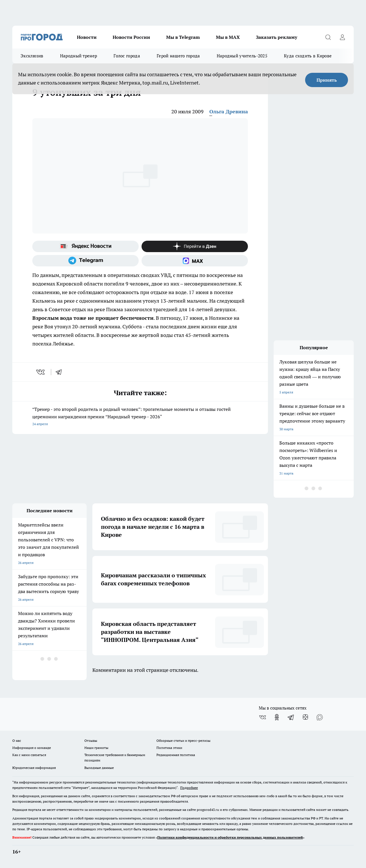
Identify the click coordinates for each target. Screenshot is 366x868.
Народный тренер (79, 56)
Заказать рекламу (277, 37)
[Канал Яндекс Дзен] (195, 246)
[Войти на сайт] (342, 37)
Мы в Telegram (183, 37)
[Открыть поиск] (328, 37)
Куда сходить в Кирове (308, 56)
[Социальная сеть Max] (195, 261)
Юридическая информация (34, 768)
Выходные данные (99, 768)
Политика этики (169, 748)
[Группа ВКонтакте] (262, 717)
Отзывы (91, 741)
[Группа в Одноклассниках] (277, 717)
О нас (17, 741)
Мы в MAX (228, 37)
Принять (327, 80)
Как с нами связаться (29, 755)
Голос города (127, 56)
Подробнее (189, 788)
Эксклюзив (32, 56)
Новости (87, 37)
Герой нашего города (178, 56)
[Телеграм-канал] (85, 261)
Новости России (131, 37)
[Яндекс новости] (85, 246)
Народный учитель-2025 (242, 56)
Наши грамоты (96, 748)
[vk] (41, 372)
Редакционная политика (176, 755)
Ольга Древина (229, 111)
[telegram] (61, 372)
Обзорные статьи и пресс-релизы (183, 741)
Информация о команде (32, 748)
